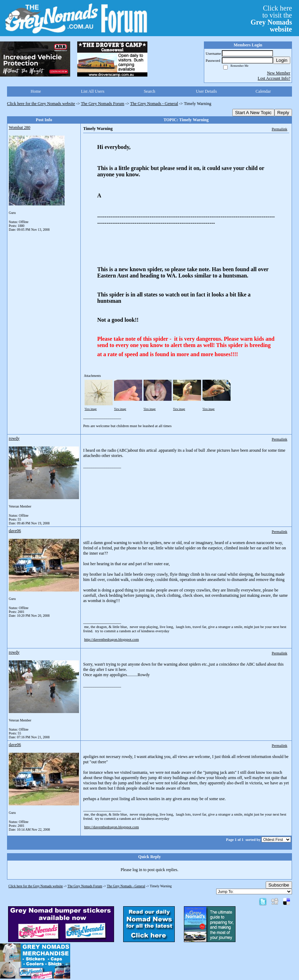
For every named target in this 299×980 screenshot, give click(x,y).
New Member (279, 73)
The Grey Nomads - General (154, 104)
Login (282, 60)
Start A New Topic (253, 113)
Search (150, 91)
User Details (206, 91)
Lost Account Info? (274, 78)
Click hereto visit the (271, 19)
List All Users (93, 91)
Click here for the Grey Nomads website (41, 104)
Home (36, 91)
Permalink (279, 129)
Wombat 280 (19, 128)
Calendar (263, 91)
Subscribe (279, 885)
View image (91, 409)
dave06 (15, 531)
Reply (283, 113)
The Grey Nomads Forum (103, 104)
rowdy (14, 438)
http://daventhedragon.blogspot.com (112, 639)
